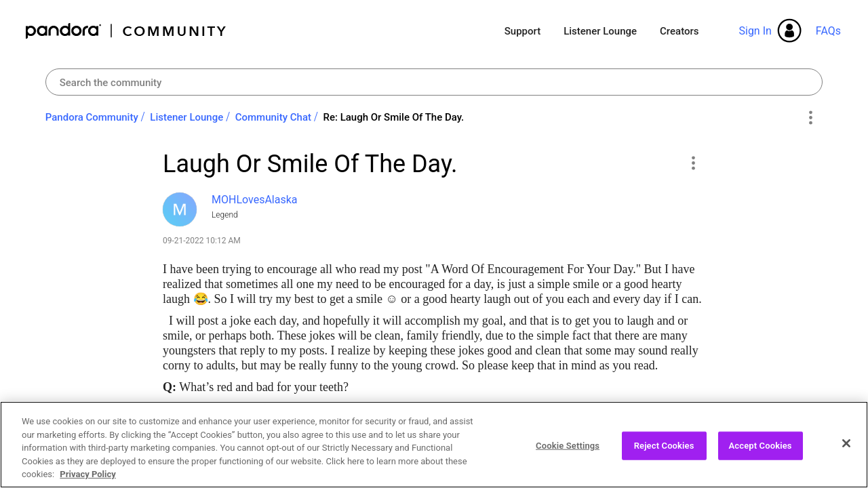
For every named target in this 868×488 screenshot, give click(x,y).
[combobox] (434, 82)
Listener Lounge (600, 31)
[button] (693, 163)
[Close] (846, 443)
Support (522, 31)
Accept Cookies (761, 446)
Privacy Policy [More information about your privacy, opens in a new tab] (87, 474)
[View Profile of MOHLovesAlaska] (255, 200)
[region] (434, 445)
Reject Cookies (664, 446)
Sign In (755, 31)
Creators (679, 31)
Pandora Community (126, 31)
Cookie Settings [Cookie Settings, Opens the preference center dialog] (568, 446)
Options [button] (810, 118)
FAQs (828, 31)
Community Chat (273, 117)
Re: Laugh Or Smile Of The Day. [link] (393, 117)
